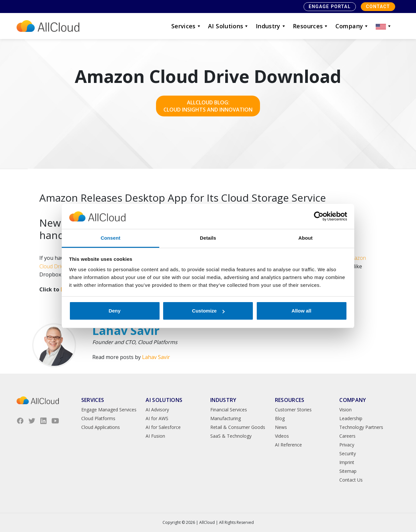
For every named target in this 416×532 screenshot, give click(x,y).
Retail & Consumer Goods (238, 427)
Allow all (301, 311)
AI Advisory (157, 410)
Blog (280, 418)
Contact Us (351, 480)
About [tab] (305, 238)
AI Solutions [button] (229, 26)
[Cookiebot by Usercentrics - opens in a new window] (319, 217)
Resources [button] (311, 26)
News (281, 427)
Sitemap (348, 471)
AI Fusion (155, 436)
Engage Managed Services (109, 410)
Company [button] (352, 26)
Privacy (347, 445)
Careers (347, 436)
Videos (282, 436)
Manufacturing (226, 418)
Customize (208, 311)
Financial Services (229, 410)
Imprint (347, 462)
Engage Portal (330, 7)
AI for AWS (157, 418)
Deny (115, 311)
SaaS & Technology (231, 436)
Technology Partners (361, 427)
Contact (378, 7)
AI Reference (288, 445)
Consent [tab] (111, 238)
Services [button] (186, 26)
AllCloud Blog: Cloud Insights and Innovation (208, 106)
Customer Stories (293, 410)
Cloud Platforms (98, 418)
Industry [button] (271, 26)
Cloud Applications (101, 427)
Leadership (351, 418)
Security (348, 453)
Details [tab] (208, 238)
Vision (345, 410)
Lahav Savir (156, 357)
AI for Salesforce (163, 427)
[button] (384, 26)
